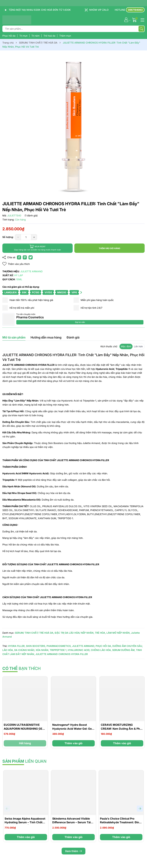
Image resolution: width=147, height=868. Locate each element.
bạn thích (21, 668)
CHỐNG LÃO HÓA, (101, 650)
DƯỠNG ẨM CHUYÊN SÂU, (128, 646)
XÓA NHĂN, (42, 650)
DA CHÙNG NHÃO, (25, 650)
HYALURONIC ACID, (79, 650)
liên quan (24, 761)
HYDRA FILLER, (17, 646)
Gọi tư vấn (80, 322)
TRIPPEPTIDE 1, (58, 650)
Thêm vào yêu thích (16, 264)
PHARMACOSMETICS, (59, 646)
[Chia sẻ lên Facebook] (19, 257)
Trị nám (36, 36)
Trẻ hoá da (50, 36)
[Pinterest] (25, 257)
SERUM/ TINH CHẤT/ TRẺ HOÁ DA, (34, 633)
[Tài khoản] (126, 20)
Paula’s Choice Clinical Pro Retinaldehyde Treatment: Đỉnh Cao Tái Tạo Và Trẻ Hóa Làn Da (120, 822)
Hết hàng (25, 743)
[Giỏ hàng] (135, 20)
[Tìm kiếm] (141, 29)
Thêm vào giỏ (73, 743)
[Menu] (142, 20)
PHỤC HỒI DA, (104, 646)
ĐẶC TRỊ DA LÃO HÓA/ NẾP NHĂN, (74, 633)
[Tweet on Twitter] (31, 257)
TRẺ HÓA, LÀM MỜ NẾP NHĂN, (113, 633)
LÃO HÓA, (8, 650)
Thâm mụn (65, 36)
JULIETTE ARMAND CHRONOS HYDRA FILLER (62, 654)
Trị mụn (24, 36)
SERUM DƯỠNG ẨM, (124, 650)
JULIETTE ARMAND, (84, 646)
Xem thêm (73, 851)
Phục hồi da (9, 36)
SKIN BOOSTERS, (36, 646)
